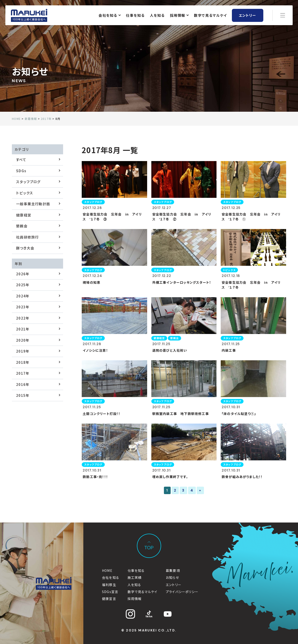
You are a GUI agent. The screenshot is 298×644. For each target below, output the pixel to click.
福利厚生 (109, 585)
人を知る (157, 16)
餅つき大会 (25, 248)
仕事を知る (135, 16)
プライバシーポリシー (182, 592)
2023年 (23, 307)
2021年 (23, 329)
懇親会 (22, 226)
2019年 (23, 351)
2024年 (23, 296)
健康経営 (24, 215)
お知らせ (172, 577)
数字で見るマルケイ (210, 16)
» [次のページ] (200, 490)
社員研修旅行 (27, 237)
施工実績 (135, 577)
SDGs (21, 171)
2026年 (23, 274)
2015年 (23, 395)
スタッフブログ (28, 182)
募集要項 (173, 570)
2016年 (23, 384)
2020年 (23, 340)
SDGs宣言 (110, 592)
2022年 (23, 318)
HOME (107, 570)
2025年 (23, 285)
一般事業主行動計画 (33, 204)
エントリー (247, 16)
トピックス (25, 193)
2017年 (23, 373)
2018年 (23, 362)
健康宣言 (109, 599)
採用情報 (179, 16)
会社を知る (110, 16)
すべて (21, 160)
